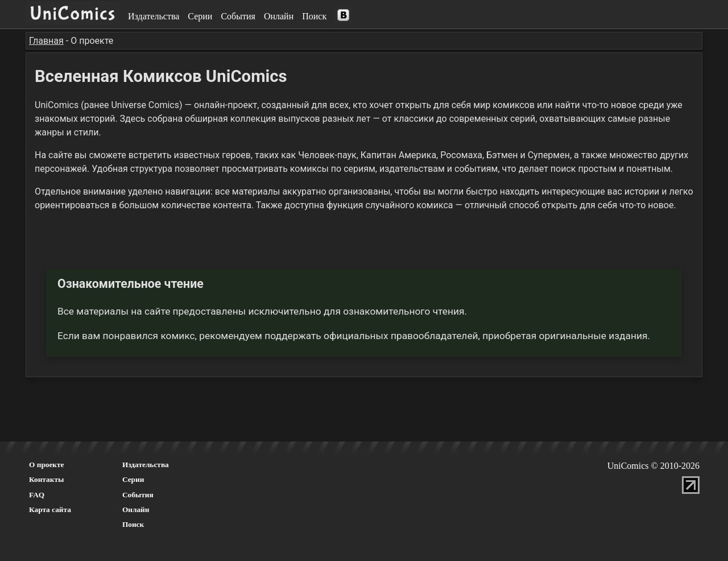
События (238, 16)
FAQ (37, 495)
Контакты (46, 479)
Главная (46, 41)
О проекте (47, 465)
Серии (200, 16)
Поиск (314, 16)
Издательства (154, 16)
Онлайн (279, 16)
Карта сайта (50, 510)
